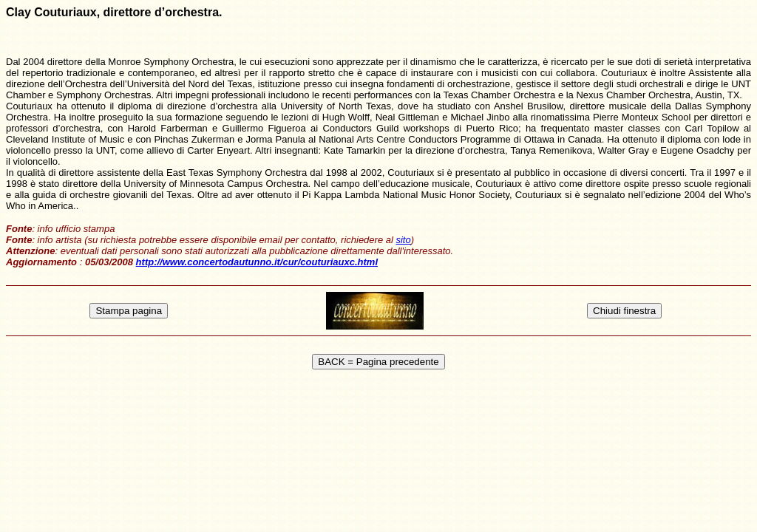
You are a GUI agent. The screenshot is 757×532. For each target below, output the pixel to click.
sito (403, 240)
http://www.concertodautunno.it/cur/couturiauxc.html (257, 262)
